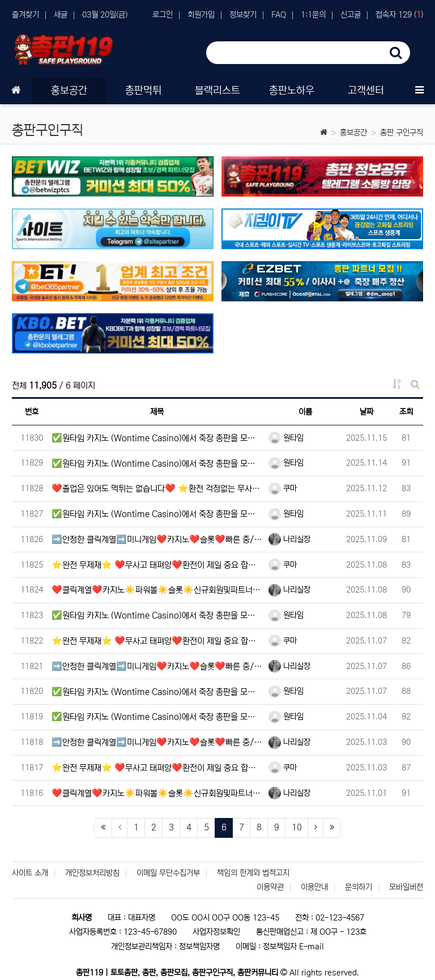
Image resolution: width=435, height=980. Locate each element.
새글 (61, 15)
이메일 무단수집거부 (168, 873)
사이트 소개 (30, 873)
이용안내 (314, 887)
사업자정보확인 (216, 932)
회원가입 (201, 15)
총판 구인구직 (402, 133)
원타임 (286, 438)
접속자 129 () (399, 15)
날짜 (366, 412)
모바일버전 (406, 887)
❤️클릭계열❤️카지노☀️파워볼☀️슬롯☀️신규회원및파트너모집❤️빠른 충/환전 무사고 (157, 590)
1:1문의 (313, 15)
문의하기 (359, 887)
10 (297, 827)
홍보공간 (353, 133)
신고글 (351, 15)
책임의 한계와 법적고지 (253, 873)
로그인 (163, 15)
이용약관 (270, 887)
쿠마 (283, 488)
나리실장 (289, 539)
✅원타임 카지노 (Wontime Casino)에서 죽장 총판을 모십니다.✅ (157, 438)
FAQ (279, 15)
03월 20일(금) (105, 15)
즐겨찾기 (25, 15)
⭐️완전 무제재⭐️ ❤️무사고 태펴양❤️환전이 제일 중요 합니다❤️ (157, 565)
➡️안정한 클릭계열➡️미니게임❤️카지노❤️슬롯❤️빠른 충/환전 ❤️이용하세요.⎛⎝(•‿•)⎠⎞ (157, 540)
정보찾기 (243, 15)
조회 (406, 412)
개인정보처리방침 (92, 873)
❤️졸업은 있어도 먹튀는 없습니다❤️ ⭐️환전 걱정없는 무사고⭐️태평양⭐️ (157, 489)
